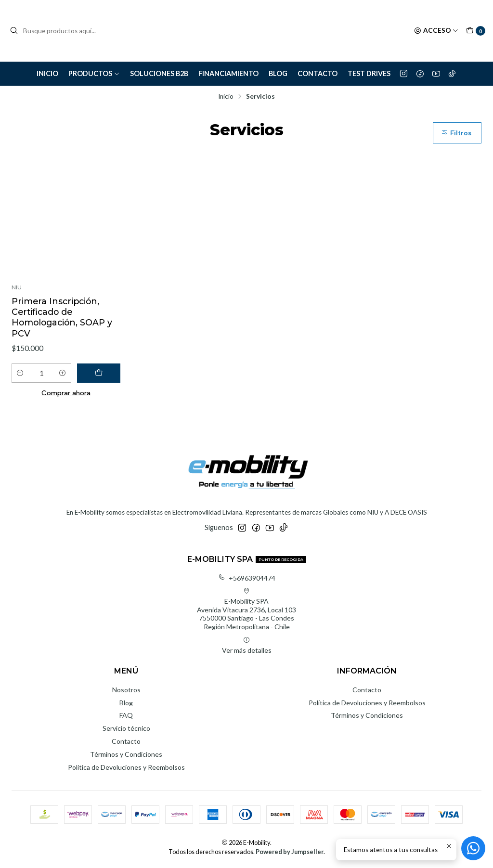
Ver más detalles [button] (247, 645)
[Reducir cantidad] (20, 373)
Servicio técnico (126, 728)
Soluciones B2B (159, 73)
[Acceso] (436, 31)
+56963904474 (247, 578)
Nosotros (126, 690)
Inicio (47, 73)
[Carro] (476, 31)
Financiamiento (228, 73)
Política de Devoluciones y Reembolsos (126, 767)
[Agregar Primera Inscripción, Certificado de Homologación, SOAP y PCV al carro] (99, 373)
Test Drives (369, 73)
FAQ (126, 715)
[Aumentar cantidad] (63, 373)
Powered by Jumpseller (290, 852)
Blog (278, 73)
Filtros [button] (456, 133)
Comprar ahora (66, 393)
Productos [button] (94, 73)
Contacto (318, 73)
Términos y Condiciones (126, 754)
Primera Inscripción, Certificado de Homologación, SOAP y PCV (62, 317)
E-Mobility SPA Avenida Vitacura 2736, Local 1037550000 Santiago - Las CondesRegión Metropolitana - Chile (246, 609)
